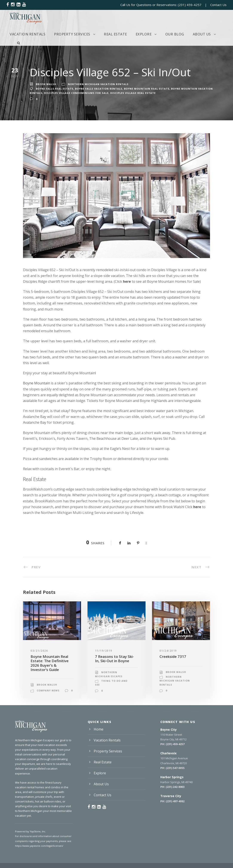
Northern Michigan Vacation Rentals (98, 84)
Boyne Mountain (37, 383)
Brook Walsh (46, 84)
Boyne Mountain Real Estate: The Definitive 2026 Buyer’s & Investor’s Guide (50, 663)
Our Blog (175, 34)
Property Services (72, 34)
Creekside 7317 (173, 656)
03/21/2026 (39, 651)
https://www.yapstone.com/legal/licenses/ (39, 846)
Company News (48, 690)
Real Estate (115, 34)
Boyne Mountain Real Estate (147, 89)
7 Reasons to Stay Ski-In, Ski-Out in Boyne (114, 659)
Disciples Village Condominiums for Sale (76, 93)
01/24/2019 (168, 651)
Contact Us (218, 5)
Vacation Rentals (28, 34)
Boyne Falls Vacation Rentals (99, 89)
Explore (144, 34)
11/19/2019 (104, 651)
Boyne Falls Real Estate (55, 89)
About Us (202, 34)
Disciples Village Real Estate (133, 93)
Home (99, 729)
